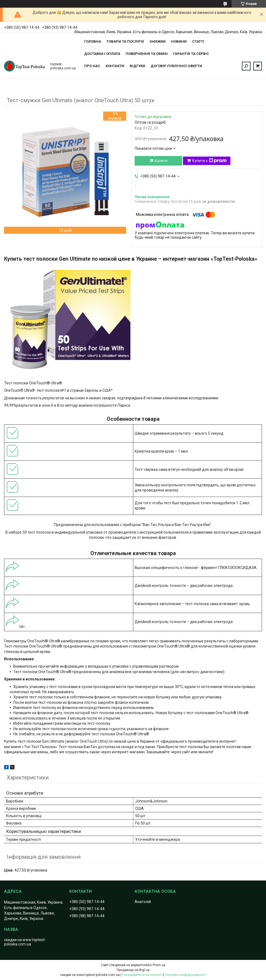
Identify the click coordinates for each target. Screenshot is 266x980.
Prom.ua (159, 965)
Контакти (115, 66)
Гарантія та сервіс (191, 54)
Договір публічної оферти (176, 66)
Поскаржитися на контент (142, 975)
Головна (93, 41)
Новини (179, 41)
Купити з (209, 161)
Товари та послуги (125, 41)
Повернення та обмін (147, 54)
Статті (198, 41)
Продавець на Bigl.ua (133, 970)
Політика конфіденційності (185, 975)
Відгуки (137, 66)
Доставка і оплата (102, 54)
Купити (161, 161)
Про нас (92, 66)
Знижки (157, 41)
